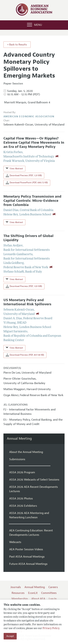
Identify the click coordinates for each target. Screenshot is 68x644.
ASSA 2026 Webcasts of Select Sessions (34, 480)
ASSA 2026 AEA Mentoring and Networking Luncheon (29, 515)
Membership (20, 599)
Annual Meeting (19, 439)
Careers (53, 587)
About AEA (38, 599)
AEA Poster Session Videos (26, 549)
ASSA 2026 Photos (21, 499)
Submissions (17, 459)
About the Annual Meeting (26, 452)
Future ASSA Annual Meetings (28, 564)
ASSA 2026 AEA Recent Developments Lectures (34, 489)
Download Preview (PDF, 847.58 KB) (25, 355)
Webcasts (15, 542)
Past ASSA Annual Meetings (27, 557)
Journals (16, 587)
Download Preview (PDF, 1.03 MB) (24, 286)
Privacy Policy (51, 628)
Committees (49, 593)
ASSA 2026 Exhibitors (23, 506)
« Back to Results (17, 45)
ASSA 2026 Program (22, 472)
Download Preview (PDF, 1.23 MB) (24, 176)
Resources (18, 593)
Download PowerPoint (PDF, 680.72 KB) (27, 183)
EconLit (33, 593)
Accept (10, 636)
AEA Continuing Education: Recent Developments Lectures (31, 533)
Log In (53, 599)
